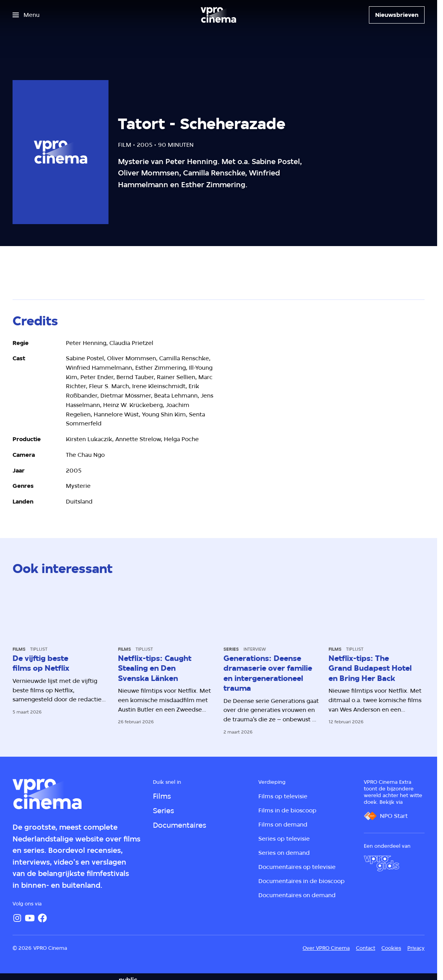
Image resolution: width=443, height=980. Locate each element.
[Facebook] (42, 918)
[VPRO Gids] (381, 863)
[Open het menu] (26, 15)
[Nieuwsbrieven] (397, 15)
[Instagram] (17, 918)
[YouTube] (30, 918)
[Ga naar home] (218, 15)
